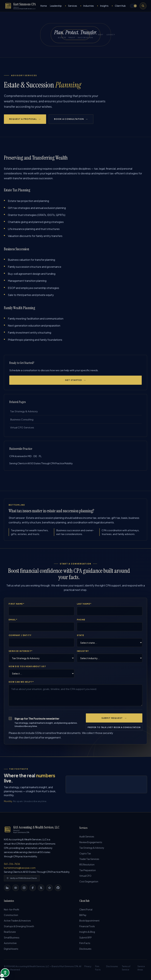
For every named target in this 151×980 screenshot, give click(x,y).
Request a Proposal (23, 119)
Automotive (10, 945)
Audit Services (87, 838)
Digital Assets (11, 951)
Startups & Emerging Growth (19, 928)
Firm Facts (85, 945)
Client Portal (86, 911)
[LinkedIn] (7, 889)
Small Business (12, 939)
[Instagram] (24, 889)
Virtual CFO (85, 878)
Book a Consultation (69, 119)
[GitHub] (58, 889)
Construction (11, 916)
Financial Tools (87, 928)
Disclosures (85, 951)
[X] (41, 889)
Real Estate (10, 934)
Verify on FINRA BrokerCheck (22, 879)
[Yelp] (50, 889)
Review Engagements (91, 844)
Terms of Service (126, 970)
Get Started (73, 380)
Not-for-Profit (12, 911)
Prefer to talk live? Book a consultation (114, 729)
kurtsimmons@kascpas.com (20, 869)
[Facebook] (33, 889)
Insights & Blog (87, 934)
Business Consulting (22, 420)
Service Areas (141, 970)
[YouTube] (16, 889)
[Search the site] (143, 6)
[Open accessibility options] (5, 973)
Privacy (88, 968)
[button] (133, 6)
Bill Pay (83, 916)
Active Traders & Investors (17, 922)
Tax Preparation (88, 872)
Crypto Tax (85, 855)
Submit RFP (86, 939)
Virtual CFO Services (22, 428)
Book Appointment (89, 922)
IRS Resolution (87, 866)
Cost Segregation (89, 884)
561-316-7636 (12, 865)
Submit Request (112, 719)
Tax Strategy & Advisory (24, 412)
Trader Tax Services (89, 861)
